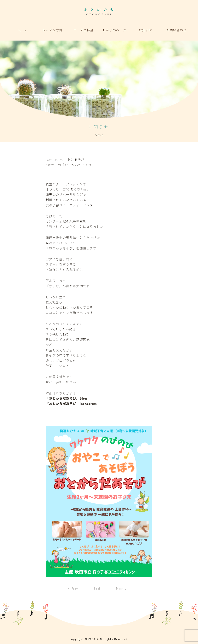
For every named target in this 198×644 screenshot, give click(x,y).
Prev (75, 589)
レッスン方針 (53, 31)
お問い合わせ (177, 31)
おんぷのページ (114, 31)
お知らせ (145, 31)
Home (22, 31)
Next (120, 589)
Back (97, 589)
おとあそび (76, 160)
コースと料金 (84, 31)
